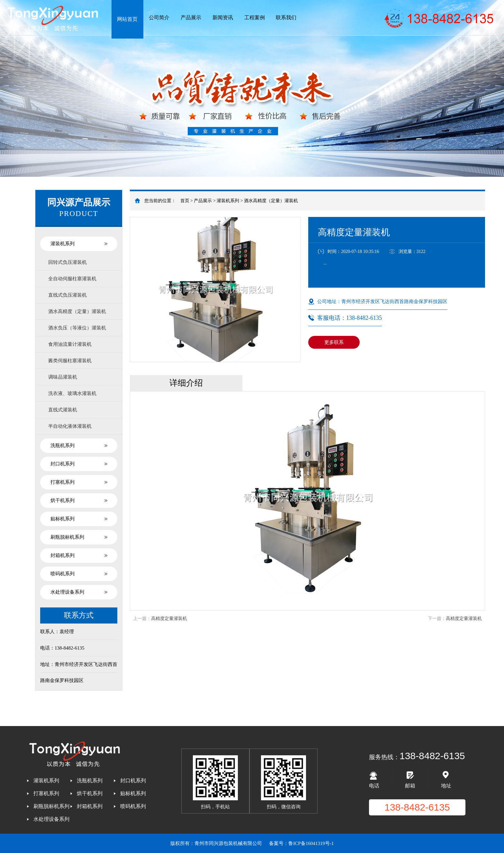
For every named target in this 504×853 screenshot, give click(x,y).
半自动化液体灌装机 (70, 426)
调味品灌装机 (63, 377)
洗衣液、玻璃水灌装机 (72, 393)
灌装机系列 (228, 201)
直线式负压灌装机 (67, 295)
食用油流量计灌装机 (70, 344)
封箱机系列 (63, 555)
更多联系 (334, 342)
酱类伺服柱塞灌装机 (70, 361)
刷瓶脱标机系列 (67, 537)
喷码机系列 (63, 574)
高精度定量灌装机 (169, 619)
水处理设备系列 (67, 592)
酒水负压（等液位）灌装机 (77, 328)
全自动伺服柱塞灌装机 (72, 279)
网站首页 (127, 19)
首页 (185, 201)
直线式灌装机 (63, 410)
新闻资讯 (223, 18)
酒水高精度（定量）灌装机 (271, 201)
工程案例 (255, 18)
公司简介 (159, 18)
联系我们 (286, 18)
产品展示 (191, 18)
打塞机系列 (63, 482)
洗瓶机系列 (63, 445)
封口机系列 (63, 464)
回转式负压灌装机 (67, 262)
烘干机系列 (63, 500)
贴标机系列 (63, 519)
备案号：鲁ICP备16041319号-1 (301, 843)
